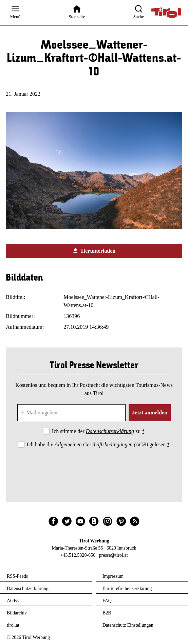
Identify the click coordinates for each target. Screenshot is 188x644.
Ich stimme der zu (98, 431)
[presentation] (94, 468)
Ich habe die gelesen (98, 444)
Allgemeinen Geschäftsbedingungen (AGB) (101, 444)
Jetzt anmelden (150, 413)
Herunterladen (94, 251)
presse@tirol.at (114, 555)
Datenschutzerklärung (110, 431)
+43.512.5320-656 (78, 555)
